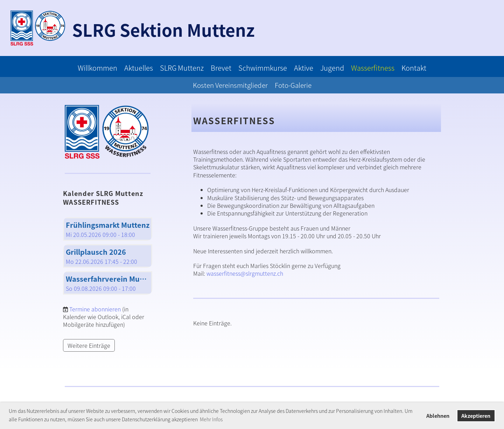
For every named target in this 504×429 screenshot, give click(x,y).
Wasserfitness (373, 68)
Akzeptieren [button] (476, 416)
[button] (108, 229)
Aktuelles (139, 68)
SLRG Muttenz (182, 68)
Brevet (221, 68)
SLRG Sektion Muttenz (163, 30)
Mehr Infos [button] (211, 419)
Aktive (304, 68)
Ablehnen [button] (438, 416)
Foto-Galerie (293, 85)
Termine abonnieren (95, 309)
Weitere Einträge (89, 345)
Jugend (332, 68)
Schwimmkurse (263, 68)
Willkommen (97, 68)
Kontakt (414, 68)
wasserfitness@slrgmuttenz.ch (245, 273)
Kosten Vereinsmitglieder (230, 85)
